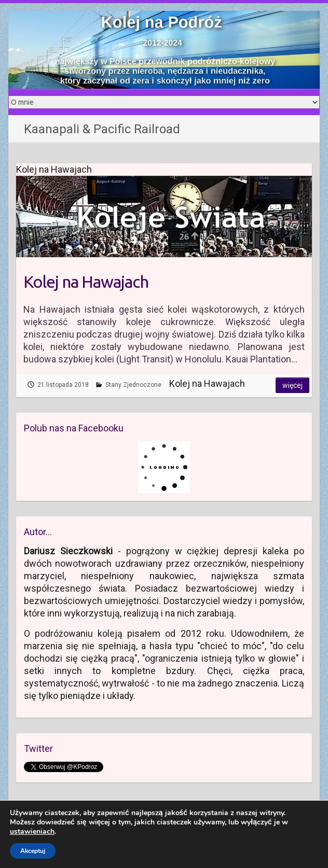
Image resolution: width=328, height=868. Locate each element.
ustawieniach (32, 832)
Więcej (292, 385)
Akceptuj (33, 851)
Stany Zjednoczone (133, 385)
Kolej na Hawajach (86, 282)
